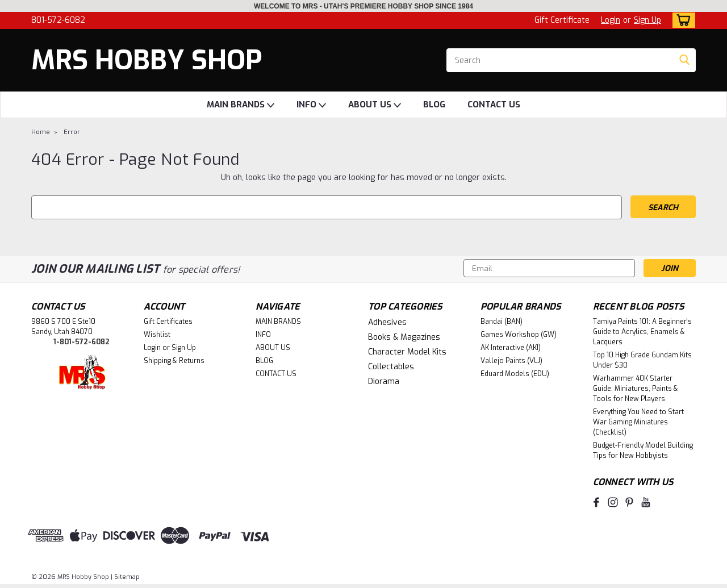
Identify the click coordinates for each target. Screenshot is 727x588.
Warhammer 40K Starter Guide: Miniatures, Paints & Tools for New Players (636, 389)
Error (72, 132)
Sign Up (647, 20)
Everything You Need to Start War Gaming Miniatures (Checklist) (638, 422)
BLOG (434, 105)
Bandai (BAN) (502, 322)
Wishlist (157, 335)
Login (611, 20)
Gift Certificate (562, 20)
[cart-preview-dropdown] (681, 20)
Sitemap (127, 577)
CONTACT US (494, 105)
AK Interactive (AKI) (511, 348)
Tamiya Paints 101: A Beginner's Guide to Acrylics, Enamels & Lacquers (642, 332)
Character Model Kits (407, 352)
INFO (311, 105)
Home (41, 132)
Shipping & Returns (174, 361)
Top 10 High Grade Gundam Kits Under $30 (642, 360)
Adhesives (387, 322)
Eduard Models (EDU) (515, 374)
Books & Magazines (404, 337)
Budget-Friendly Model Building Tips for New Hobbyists (643, 451)
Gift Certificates (168, 322)
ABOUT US (375, 105)
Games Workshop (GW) (519, 335)
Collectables (391, 367)
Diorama (384, 381)
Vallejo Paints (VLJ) (511, 361)
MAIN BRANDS (241, 105)
